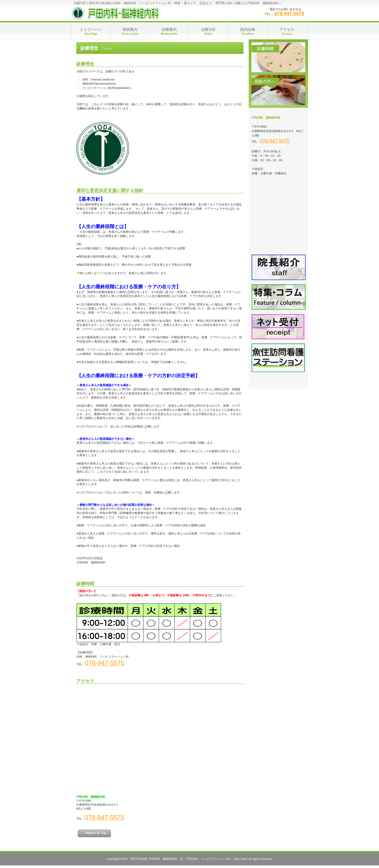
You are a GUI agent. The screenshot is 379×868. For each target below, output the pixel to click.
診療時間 (278, 57)
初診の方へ (278, 90)
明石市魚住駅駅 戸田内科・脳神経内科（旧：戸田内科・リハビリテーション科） (124, 13)
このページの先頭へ (94, 833)
